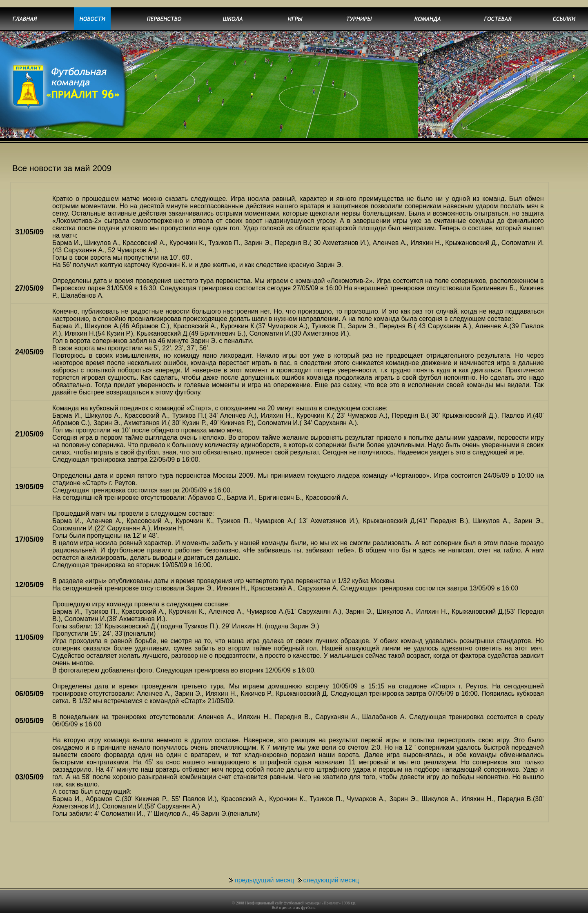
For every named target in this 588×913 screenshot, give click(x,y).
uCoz (326, 909)
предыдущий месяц (265, 865)
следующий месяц (331, 865)
